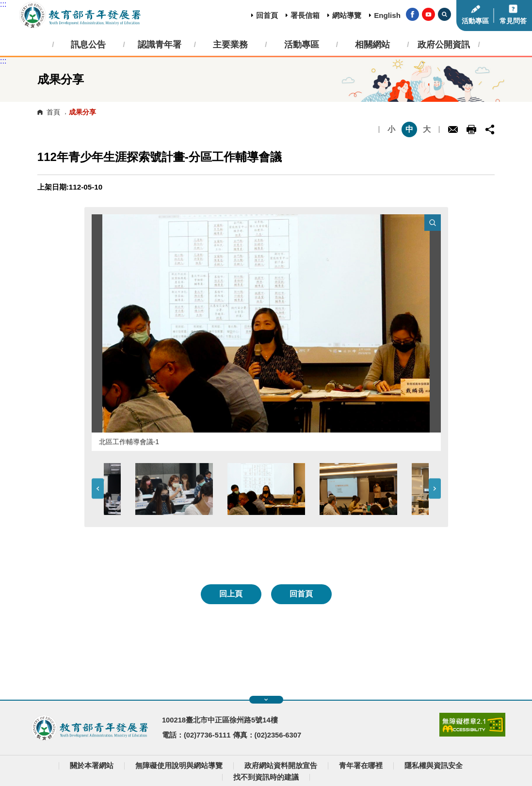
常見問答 (513, 21)
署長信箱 (305, 15)
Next (435, 489)
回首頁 (267, 15)
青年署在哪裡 (361, 766)
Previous (98, 489)
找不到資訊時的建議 (266, 777)
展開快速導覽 (266, 700)
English (387, 15)
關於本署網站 (92, 766)
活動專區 (475, 21)
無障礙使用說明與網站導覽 (179, 766)
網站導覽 (347, 15)
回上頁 (231, 594)
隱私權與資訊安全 (434, 766)
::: (3, 4)
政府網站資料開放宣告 (281, 766)
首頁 (53, 112)
